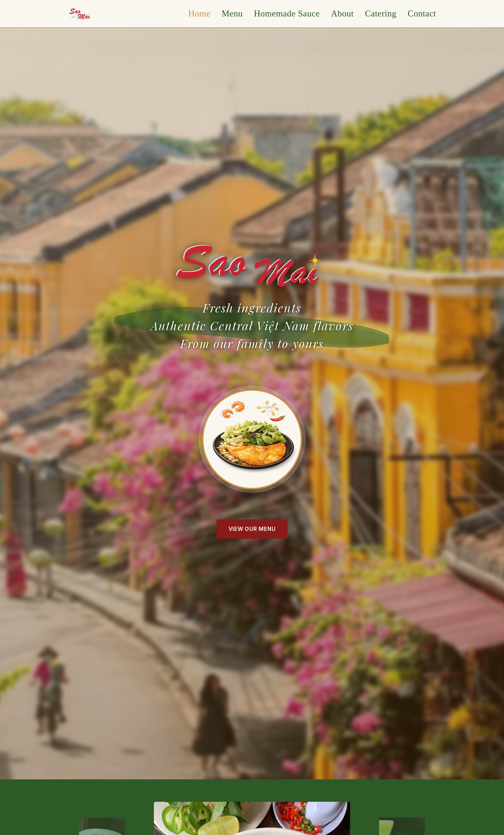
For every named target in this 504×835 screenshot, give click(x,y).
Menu (232, 13)
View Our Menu (252, 529)
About (342, 13)
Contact (422, 13)
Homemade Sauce (287, 13)
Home (199, 13)
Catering (381, 13)
